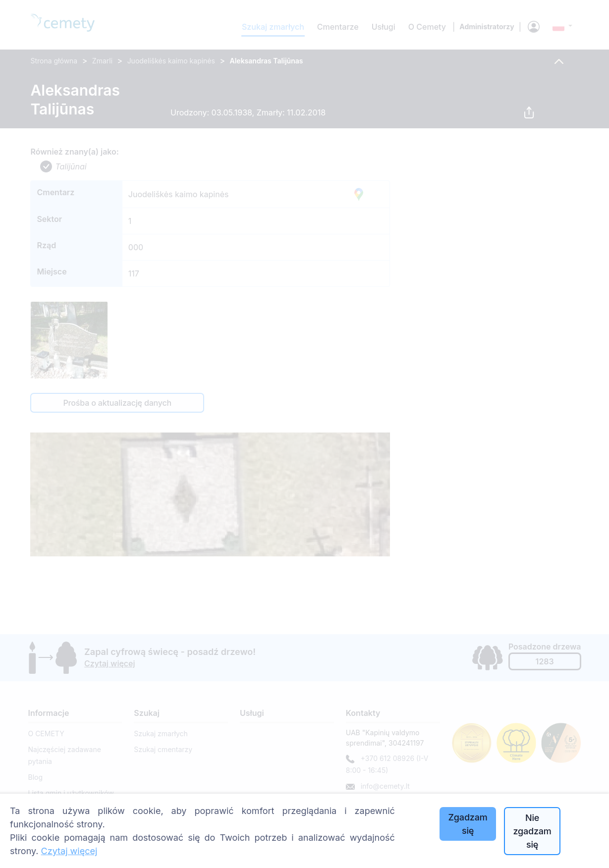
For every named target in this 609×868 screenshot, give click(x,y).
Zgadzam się (468, 824)
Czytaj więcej (69, 851)
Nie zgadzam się (532, 831)
